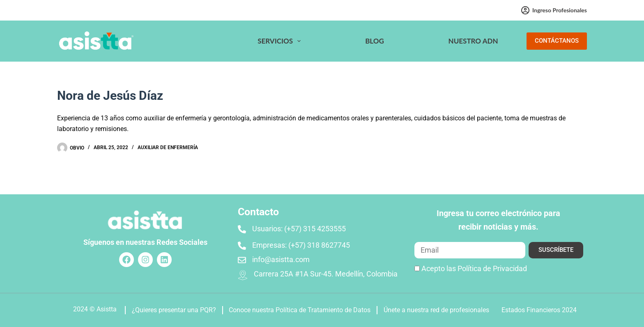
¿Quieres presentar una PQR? (174, 310)
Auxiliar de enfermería (168, 147)
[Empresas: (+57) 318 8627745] (242, 246)
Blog (375, 41)
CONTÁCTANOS (557, 41)
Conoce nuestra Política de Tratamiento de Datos (300, 310)
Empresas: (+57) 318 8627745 (301, 245)
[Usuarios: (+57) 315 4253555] (242, 229)
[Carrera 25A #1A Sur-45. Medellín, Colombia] (243, 275)
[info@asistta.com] (242, 260)
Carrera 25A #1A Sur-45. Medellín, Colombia (326, 274)
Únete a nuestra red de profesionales (436, 310)
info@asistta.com (281, 259)
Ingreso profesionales (554, 10)
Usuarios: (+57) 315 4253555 (299, 229)
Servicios (281, 41)
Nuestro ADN (473, 41)
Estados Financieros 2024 (539, 310)
